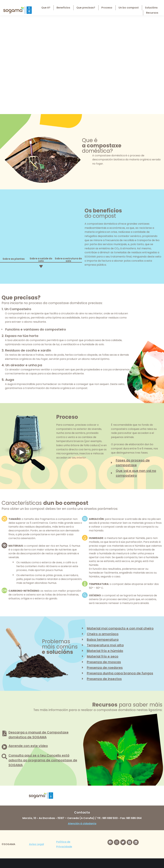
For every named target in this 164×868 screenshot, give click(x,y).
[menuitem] (149, 3)
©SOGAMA (8, 844)
